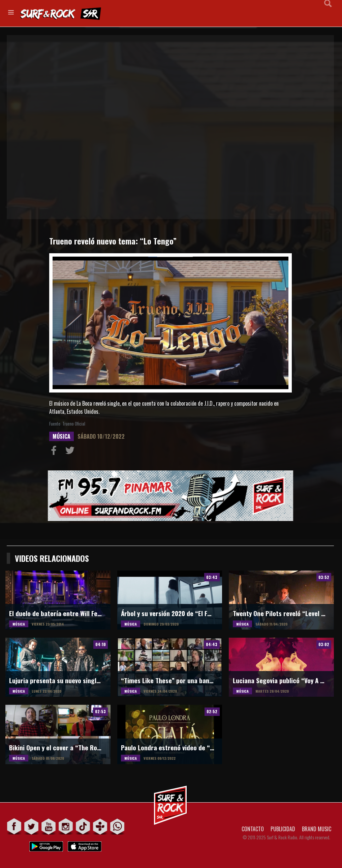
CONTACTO (253, 829)
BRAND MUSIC (317, 829)
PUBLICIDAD (283, 829)
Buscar (328, 13)
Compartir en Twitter (71, 452)
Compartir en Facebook (55, 452)
